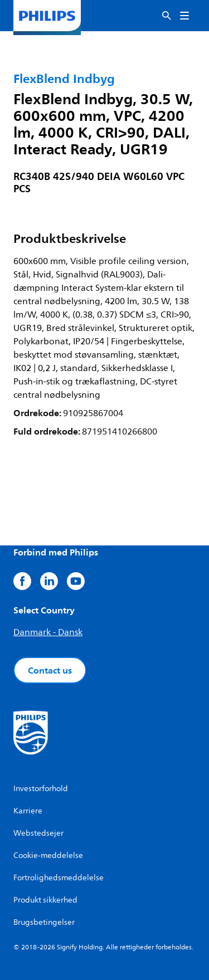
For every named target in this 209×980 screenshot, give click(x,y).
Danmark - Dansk (48, 632)
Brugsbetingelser (44, 922)
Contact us (50, 670)
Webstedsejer (38, 833)
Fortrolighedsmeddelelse (59, 878)
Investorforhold (41, 789)
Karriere (28, 811)
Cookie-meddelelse (48, 855)
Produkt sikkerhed (45, 900)
